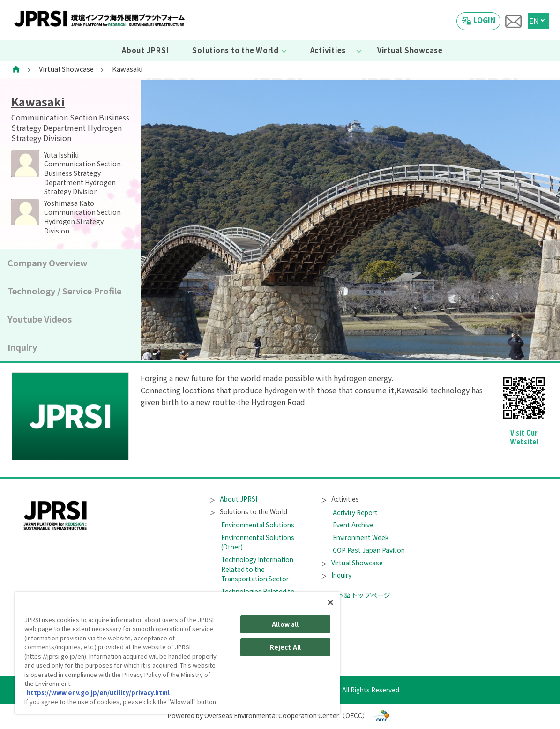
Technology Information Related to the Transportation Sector (257, 569)
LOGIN (484, 20)
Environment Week (361, 537)
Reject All (285, 647)
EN (534, 21)
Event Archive (353, 525)
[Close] (330, 602)
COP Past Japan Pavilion (369, 550)
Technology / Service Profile (64, 291)
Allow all (285, 624)
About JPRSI (145, 50)
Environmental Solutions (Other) (258, 542)
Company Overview (48, 263)
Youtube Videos (40, 319)
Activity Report (355, 512)
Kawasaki (38, 101)
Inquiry (22, 347)
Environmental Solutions (258, 525)
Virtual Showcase (410, 50)
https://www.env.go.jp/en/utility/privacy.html (98, 693)
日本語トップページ (356, 595)
